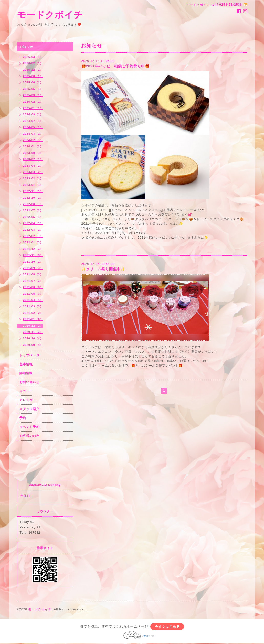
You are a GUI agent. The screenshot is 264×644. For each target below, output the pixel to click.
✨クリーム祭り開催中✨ (103, 269)
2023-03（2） (33, 172)
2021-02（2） (33, 313)
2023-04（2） (33, 166)
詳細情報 (26, 373)
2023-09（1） (33, 153)
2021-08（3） (33, 274)
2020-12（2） (33, 326)
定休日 (25, 496)
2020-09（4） (33, 345)
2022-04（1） (33, 223)
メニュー (26, 391)
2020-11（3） (33, 332)
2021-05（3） (33, 294)
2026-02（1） (33, 63)
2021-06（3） (33, 287)
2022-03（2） (33, 230)
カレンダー (28, 400)
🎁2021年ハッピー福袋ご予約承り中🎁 (115, 66)
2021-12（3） (33, 249)
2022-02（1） (33, 236)
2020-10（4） (33, 338)
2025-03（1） (33, 95)
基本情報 (26, 364)
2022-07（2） (33, 210)
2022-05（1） (33, 217)
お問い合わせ (29, 382)
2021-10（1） (33, 262)
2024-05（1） (33, 127)
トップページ (29, 355)
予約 (23, 418)
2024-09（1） (33, 114)
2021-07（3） (33, 281)
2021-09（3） (33, 268)
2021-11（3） (33, 255)
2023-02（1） (33, 178)
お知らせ (26, 47)
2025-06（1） (33, 82)
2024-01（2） (33, 146)
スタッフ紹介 (29, 409)
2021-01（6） (33, 319)
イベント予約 (29, 427)
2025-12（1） (33, 70)
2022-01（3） (33, 242)
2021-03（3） (33, 306)
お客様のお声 (29, 436)
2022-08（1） (33, 204)
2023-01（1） (33, 185)
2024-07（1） (33, 121)
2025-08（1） (33, 76)
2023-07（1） (33, 159)
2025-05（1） (33, 89)
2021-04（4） (33, 300)
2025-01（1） (33, 108)
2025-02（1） (33, 102)
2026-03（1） (33, 57)
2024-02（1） (33, 140)
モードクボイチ (50, 15)
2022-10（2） (33, 198)
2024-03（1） (33, 134)
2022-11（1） (33, 191)
